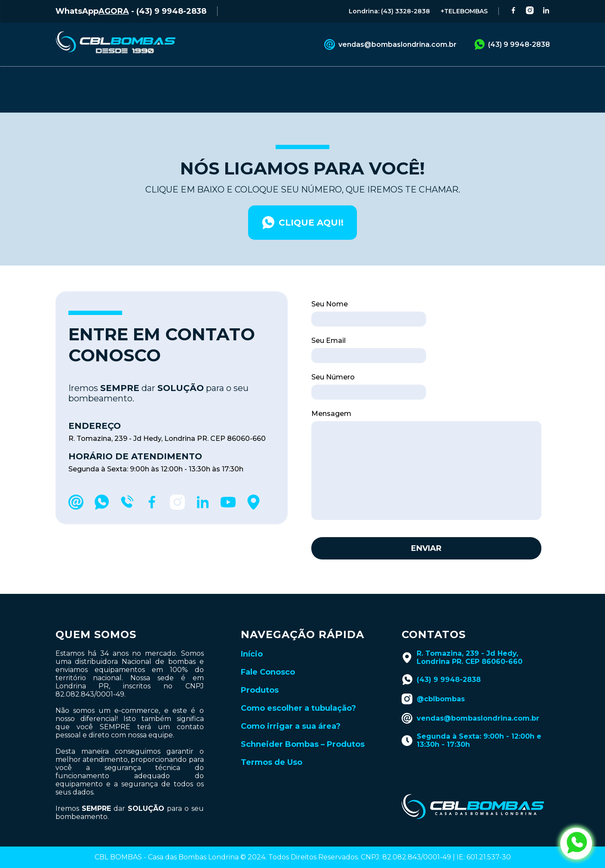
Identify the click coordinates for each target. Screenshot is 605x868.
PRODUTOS (123, 79)
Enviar (426, 531)
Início (252, 636)
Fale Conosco (268, 654)
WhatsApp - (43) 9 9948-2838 (131, 11)
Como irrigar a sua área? (291, 709)
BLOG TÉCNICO (357, 79)
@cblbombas (433, 681)
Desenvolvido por (302, 857)
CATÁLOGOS (279, 79)
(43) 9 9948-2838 (512, 44)
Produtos (260, 672)
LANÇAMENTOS (441, 79)
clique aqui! (302, 205)
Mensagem (331, 396)
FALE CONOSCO (201, 79)
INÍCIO (67, 79)
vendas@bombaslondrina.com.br (390, 44)
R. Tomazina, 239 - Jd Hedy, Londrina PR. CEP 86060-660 (462, 640)
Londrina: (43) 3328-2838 (389, 11)
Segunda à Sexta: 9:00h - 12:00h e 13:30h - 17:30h (471, 723)
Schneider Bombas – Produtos (303, 727)
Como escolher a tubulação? (298, 691)
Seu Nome (330, 286)
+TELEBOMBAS (464, 11)
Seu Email (329, 323)
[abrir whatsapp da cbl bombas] (576, 844)
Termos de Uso (272, 745)
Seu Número (333, 359)
